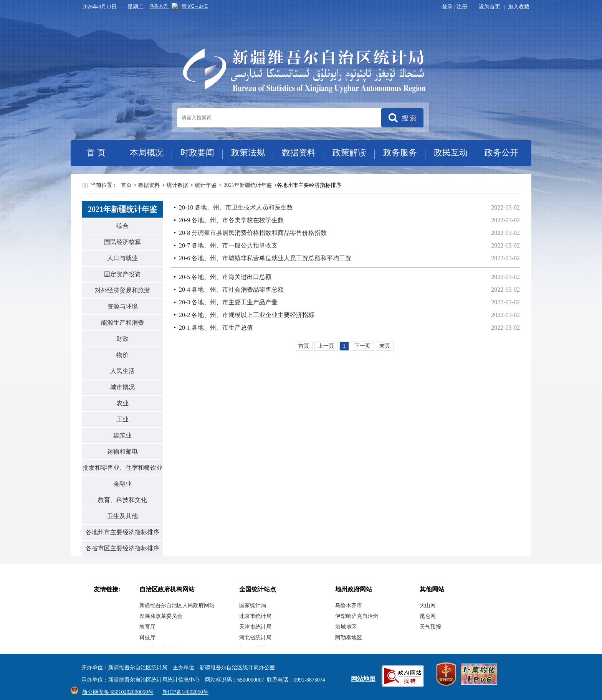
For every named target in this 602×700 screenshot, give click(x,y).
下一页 (362, 346)
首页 (126, 185)
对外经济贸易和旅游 (122, 290)
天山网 (428, 605)
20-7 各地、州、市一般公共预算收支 (228, 245)
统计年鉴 (206, 185)
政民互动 (451, 153)
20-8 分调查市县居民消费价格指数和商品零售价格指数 (253, 233)
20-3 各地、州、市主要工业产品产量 (228, 302)
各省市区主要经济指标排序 (122, 548)
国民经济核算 (122, 242)
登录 (447, 7)
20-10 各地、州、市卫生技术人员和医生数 (236, 207)
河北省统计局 (255, 638)
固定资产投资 (122, 274)
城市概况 (122, 387)
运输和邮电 (122, 452)
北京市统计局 (255, 616)
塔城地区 (346, 627)
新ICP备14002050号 (185, 692)
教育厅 (147, 627)
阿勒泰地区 (349, 638)
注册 (462, 7)
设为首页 (490, 7)
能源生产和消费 (122, 323)
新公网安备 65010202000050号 (116, 692)
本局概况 (147, 153)
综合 (122, 226)
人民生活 (122, 371)
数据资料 (299, 153)
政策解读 (349, 153)
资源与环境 (122, 306)
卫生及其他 (122, 516)
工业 (122, 419)
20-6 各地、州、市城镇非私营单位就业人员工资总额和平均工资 (265, 258)
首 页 (96, 153)
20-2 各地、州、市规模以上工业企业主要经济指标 (247, 315)
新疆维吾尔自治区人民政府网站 (177, 605)
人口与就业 (122, 258)
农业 (122, 403)
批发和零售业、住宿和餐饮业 (122, 468)
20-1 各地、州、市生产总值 (216, 328)
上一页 (326, 346)
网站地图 (363, 679)
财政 (122, 339)
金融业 (122, 484)
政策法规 (248, 153)
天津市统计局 (255, 627)
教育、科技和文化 (122, 500)
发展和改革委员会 (161, 616)
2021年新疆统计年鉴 (248, 185)
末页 (385, 346)
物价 (122, 355)
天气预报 (430, 627)
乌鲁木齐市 (349, 605)
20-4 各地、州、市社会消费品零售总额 (231, 290)
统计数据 (177, 185)
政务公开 (501, 153)
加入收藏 (519, 7)
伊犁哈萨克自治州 (357, 616)
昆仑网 (428, 616)
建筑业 (122, 435)
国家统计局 (253, 605)
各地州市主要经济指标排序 (122, 532)
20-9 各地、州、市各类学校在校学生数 (231, 220)
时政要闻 (197, 153)
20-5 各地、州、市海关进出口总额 (225, 277)
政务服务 (400, 153)
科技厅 (147, 638)
